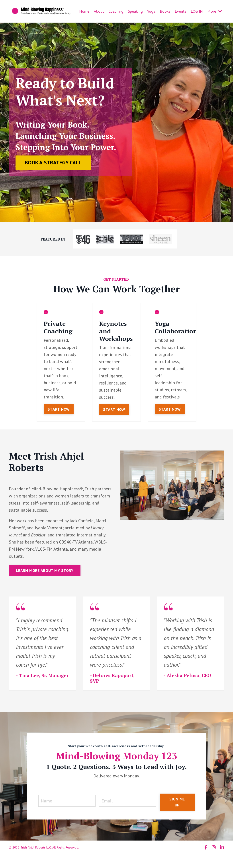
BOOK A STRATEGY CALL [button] (53, 162)
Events (180, 11)
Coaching (116, 11)
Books (165, 11)
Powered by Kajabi (212, 857)
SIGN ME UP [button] (177, 802)
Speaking (135, 11)
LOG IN (197, 11)
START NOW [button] (59, 409)
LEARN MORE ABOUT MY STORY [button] (45, 570)
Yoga (151, 11)
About (99, 11)
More (215, 11)
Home (84, 11)
